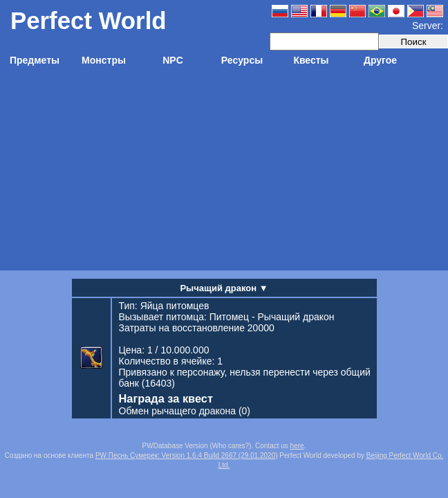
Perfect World (88, 20)
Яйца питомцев (175, 306)
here (297, 446)
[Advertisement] (224, 174)
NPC (173, 60)
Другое (380, 60)
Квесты (311, 60)
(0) (185, 411)
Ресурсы (242, 60)
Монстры (104, 60)
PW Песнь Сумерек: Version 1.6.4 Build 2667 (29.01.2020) (187, 455)
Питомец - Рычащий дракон (272, 317)
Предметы (35, 60)
